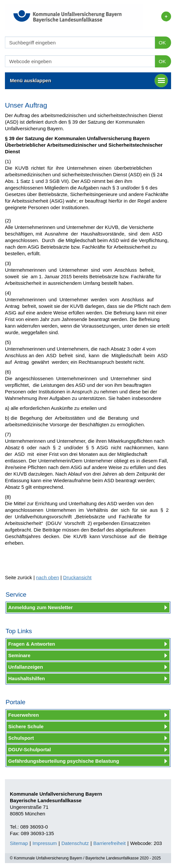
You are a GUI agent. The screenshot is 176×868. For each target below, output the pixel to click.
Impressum (45, 843)
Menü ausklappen (89, 81)
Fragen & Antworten (32, 644)
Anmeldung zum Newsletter (41, 607)
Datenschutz (75, 843)
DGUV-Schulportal (30, 749)
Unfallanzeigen (26, 667)
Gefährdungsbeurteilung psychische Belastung (64, 761)
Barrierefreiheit (109, 843)
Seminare (19, 655)
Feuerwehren (23, 715)
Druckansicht (77, 577)
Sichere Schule (26, 726)
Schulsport (21, 738)
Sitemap (19, 843)
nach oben (48, 577)
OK (162, 43)
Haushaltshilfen (27, 678)
